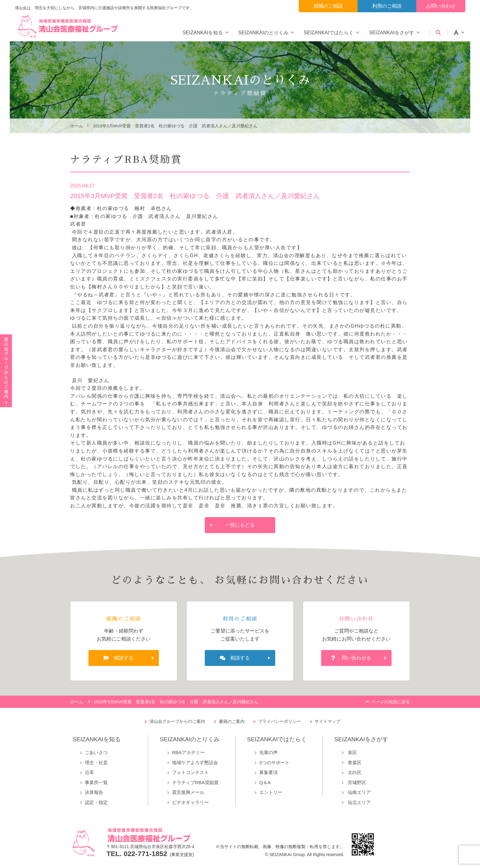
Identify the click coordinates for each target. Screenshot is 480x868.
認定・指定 (96, 802)
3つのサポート (274, 763)
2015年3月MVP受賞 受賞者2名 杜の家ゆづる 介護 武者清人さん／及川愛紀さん (175, 126)
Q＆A (265, 782)
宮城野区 (356, 782)
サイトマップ (328, 721)
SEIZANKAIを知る (203, 33)
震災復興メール (188, 792)
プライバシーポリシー (279, 721)
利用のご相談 (387, 6)
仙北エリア (359, 802)
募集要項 (268, 772)
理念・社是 (96, 763)
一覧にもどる (240, 525)
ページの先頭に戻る (391, 702)
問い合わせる (356, 658)
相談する (124, 658)
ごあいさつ (96, 752)
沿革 (89, 772)
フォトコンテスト (190, 772)
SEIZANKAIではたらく (329, 33)
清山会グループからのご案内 (177, 721)
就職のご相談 (328, 6)
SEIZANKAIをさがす (392, 33)
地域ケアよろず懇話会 (195, 763)
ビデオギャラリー (190, 802)
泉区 (352, 752)
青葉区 (354, 763)
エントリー (271, 792)
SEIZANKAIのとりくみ (263, 33)
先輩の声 (268, 752)
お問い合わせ (441, 6)
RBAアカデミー (188, 752)
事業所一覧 (96, 782)
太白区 (354, 772)
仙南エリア (359, 792)
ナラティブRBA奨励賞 (195, 782)
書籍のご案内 (232, 721)
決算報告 (94, 792)
